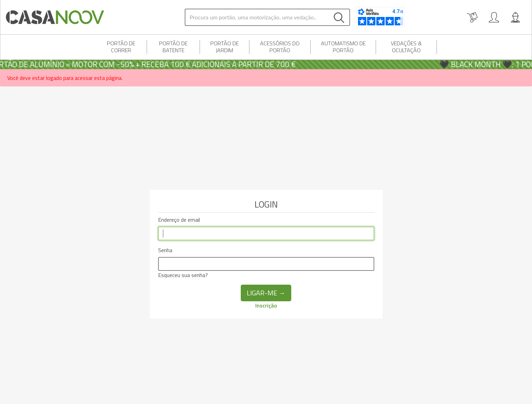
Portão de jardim (224, 47)
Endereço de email (179, 220)
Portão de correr (121, 47)
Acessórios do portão (280, 47)
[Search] (257, 17)
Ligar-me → (266, 293)
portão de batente (173, 47)
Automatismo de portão (343, 47)
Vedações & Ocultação (406, 47)
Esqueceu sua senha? (183, 275)
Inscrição (266, 305)
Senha (165, 250)
